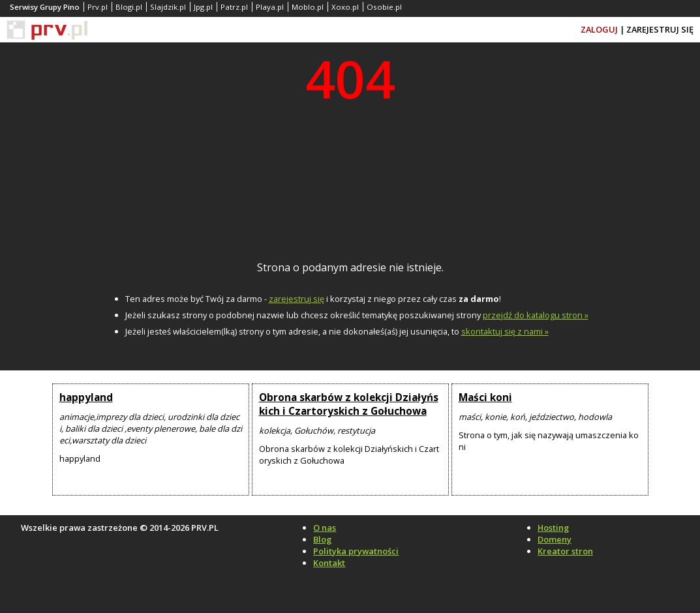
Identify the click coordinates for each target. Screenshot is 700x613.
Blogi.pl (129, 7)
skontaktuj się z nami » (505, 331)
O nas (325, 528)
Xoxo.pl (345, 7)
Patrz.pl (234, 7)
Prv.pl (98, 7)
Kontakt (329, 563)
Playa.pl (270, 7)
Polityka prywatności (356, 551)
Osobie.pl (384, 7)
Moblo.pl (308, 7)
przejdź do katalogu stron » (536, 315)
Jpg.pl (203, 7)
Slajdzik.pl (168, 7)
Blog (322, 539)
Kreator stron (565, 551)
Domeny (555, 539)
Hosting (553, 528)
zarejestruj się (297, 299)
